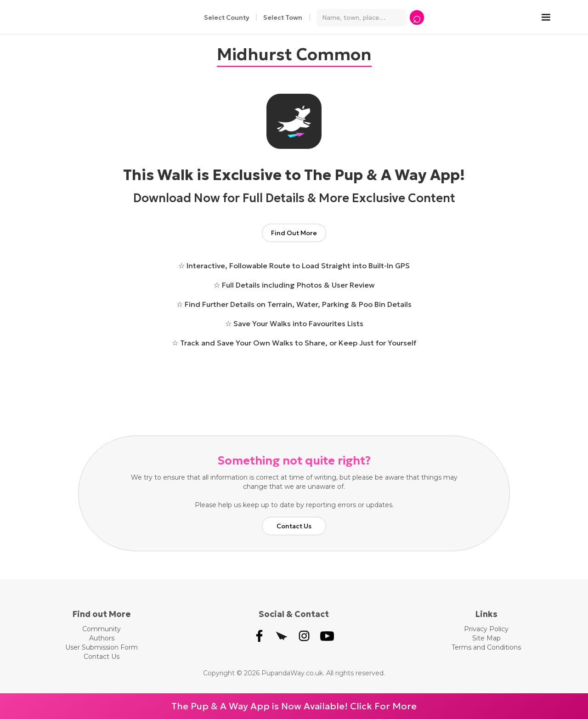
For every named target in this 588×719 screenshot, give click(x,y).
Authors (102, 638)
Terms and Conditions (486, 647)
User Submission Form (102, 647)
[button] (550, 17)
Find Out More (294, 233)
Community (102, 629)
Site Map (486, 638)
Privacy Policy (486, 629)
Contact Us (294, 526)
